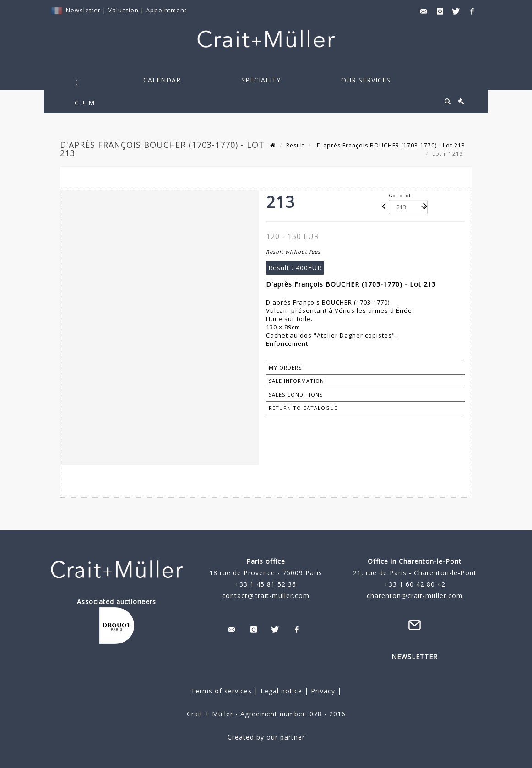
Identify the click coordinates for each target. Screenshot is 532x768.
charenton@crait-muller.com (415, 596)
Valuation (123, 10)
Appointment (166, 10)
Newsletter (83, 10)
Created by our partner (266, 737)
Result (295, 145)
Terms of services (221, 691)
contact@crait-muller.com (266, 596)
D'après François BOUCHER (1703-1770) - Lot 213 (390, 145)
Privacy (322, 691)
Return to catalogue (303, 408)
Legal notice (281, 691)
